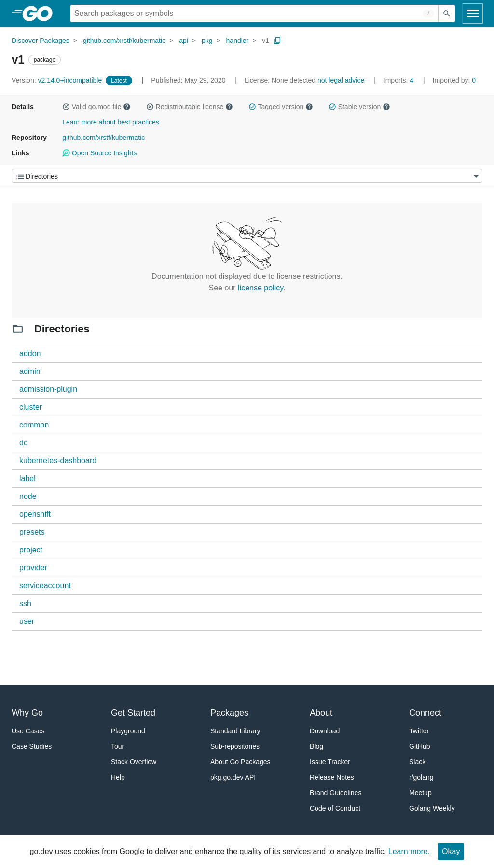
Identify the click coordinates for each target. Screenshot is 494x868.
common (34, 425)
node (28, 496)
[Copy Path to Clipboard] (277, 41)
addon (30, 353)
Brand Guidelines (336, 793)
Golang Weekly (432, 808)
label (27, 478)
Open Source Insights (99, 153)
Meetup (420, 793)
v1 (266, 41)
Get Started (133, 713)
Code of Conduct (335, 808)
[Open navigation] (473, 14)
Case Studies (32, 746)
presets (32, 532)
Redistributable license (190, 107)
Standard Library (235, 731)
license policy (261, 288)
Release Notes (332, 777)
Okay (451, 851)
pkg (207, 41)
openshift (35, 514)
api (184, 41)
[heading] (41, 14)
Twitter (419, 731)
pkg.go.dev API (233, 777)
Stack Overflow (134, 762)
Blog (316, 746)
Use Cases (28, 731)
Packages (229, 713)
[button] (66, 107)
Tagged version (281, 107)
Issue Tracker (330, 762)
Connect (425, 713)
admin (30, 371)
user (27, 621)
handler (238, 41)
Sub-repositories (235, 746)
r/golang (421, 777)
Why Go (27, 713)
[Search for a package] (254, 14)
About (321, 713)
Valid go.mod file (96, 107)
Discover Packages (41, 41)
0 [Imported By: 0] (454, 80)
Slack (417, 762)
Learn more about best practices (111, 122)
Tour (117, 746)
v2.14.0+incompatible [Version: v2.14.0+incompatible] (58, 80)
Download (325, 731)
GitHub (420, 746)
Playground (128, 731)
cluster (31, 407)
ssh (25, 603)
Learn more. (409, 851)
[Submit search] (447, 14)
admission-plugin (48, 389)
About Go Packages (240, 762)
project (31, 550)
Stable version (359, 107)
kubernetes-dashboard (58, 461)
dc (23, 443)
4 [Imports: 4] (399, 80)
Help (118, 777)
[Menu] (247, 176)
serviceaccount (45, 586)
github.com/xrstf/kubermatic (124, 41)
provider (33, 568)
